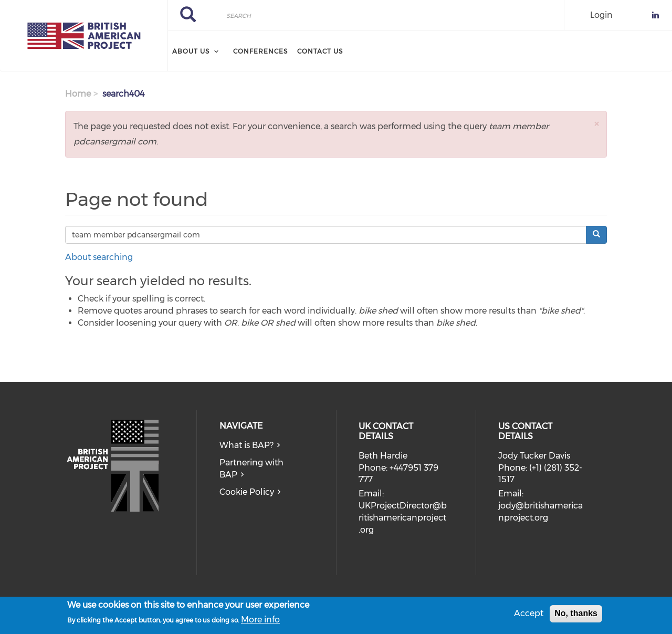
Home (78, 94)
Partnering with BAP (251, 469)
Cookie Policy (247, 492)
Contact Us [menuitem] (320, 51)
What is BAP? (246, 445)
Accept (529, 616)
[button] (596, 124)
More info (260, 622)
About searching (99, 257)
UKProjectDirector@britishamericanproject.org (403, 518)
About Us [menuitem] (191, 51)
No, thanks (576, 616)
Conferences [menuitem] (260, 51)
